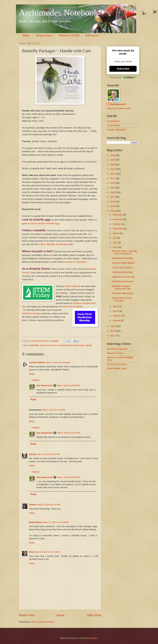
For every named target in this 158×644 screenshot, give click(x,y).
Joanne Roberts (37, 362)
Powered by (123, 77)
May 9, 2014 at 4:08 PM (68, 477)
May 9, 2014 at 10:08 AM (58, 362)
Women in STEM (69, 35)
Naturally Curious (115, 353)
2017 (113, 197)
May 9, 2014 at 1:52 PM (48, 454)
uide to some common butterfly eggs (42, 223)
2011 (113, 336)
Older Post (94, 615)
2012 (113, 331)
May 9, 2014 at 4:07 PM (68, 433)
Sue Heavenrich (45, 385)
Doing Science (44, 35)
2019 (113, 188)
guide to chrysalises (77, 262)
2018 (113, 192)
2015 (113, 206)
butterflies (34, 345)
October (117, 224)
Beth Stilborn (36, 522)
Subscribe (123, 69)
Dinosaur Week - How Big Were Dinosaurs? (125, 252)
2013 (113, 326)
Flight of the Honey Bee (124, 277)
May (115, 247)
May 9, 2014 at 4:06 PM (68, 385)
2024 (113, 165)
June (115, 243)
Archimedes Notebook (59, 13)
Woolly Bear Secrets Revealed (122, 299)
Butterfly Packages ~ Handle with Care (122, 287)
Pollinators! (92, 35)
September (118, 229)
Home (26, 35)
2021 (113, 178)
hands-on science (49, 345)
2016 (113, 202)
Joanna (33, 505)
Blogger (94, 638)
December (118, 215)
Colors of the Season (122, 268)
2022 (113, 174)
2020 (113, 183)
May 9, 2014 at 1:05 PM (54, 410)
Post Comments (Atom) (43, 622)
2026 (113, 155)
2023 (113, 169)
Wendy (33, 454)
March (116, 311)
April (115, 306)
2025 (113, 160)
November (118, 219)
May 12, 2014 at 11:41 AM (47, 552)
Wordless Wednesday (123, 258)
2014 (113, 211)
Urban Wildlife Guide (117, 368)
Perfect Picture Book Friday (71, 345)
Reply (32, 374)
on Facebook (113, 121)
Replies (36, 380)
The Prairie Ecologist (117, 364)
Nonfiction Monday (31, 313)
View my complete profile (119, 108)
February (117, 316)
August (116, 233)
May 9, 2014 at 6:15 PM (49, 505)
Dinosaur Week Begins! (124, 263)
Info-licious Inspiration (117, 349)
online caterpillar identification (54, 244)
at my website (113, 125)
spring (88, 345)
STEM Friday (71, 286)
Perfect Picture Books (72, 307)
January (117, 320)
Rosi (31, 552)
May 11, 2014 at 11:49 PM (56, 522)
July (115, 238)
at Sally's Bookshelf (116, 130)
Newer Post (27, 615)
